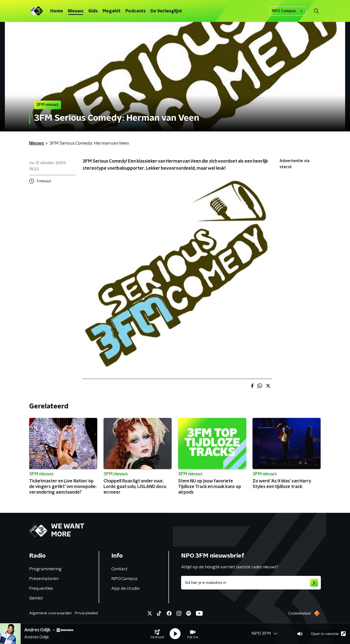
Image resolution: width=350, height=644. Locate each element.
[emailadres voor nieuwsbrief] (251, 583)
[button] (157, 634)
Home (57, 11)
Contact (119, 569)
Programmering (45, 569)
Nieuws (76, 11)
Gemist (36, 598)
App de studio (125, 589)
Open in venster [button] (328, 634)
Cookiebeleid (299, 613)
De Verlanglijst (166, 11)
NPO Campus (288, 11)
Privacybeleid (86, 613)
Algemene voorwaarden (50, 613)
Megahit (112, 11)
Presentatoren (44, 579)
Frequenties (41, 589)
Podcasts (136, 11)
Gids (93, 11)
